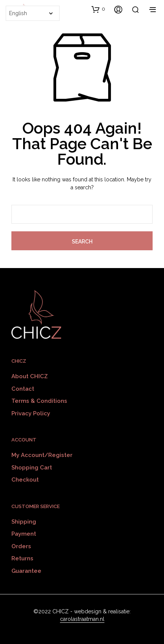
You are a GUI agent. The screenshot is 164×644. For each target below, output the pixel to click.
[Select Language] (33, 13)
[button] (98, 9)
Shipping (24, 522)
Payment (24, 534)
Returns (22, 558)
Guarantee (26, 571)
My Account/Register (42, 455)
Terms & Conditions (39, 401)
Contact (23, 389)
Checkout (25, 480)
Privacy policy (31, 413)
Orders (21, 546)
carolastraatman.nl (82, 619)
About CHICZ (30, 376)
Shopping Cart (32, 468)
